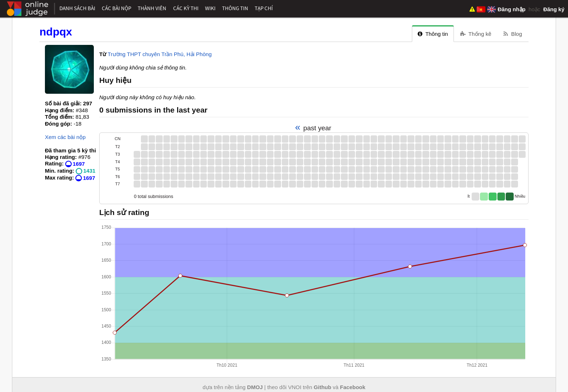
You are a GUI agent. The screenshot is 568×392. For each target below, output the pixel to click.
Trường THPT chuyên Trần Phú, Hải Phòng (160, 54)
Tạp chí (264, 8)
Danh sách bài (77, 8)
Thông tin (235, 8)
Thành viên (152, 8)
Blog (513, 34)
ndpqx (56, 32)
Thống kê (476, 34)
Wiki (210, 8)
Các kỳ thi (186, 8)
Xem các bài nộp (65, 137)
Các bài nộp (116, 8)
